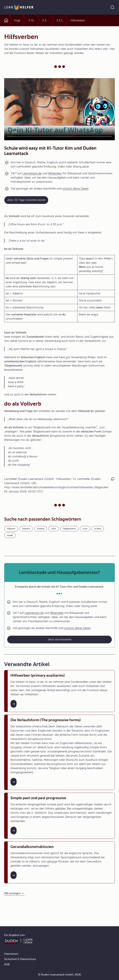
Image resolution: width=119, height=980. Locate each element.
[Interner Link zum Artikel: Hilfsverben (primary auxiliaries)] (14, 704)
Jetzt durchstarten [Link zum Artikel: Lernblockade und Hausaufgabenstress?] (59, 639)
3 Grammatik (40, 20)
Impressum (11, 954)
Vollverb (26, 529)
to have (98, 529)
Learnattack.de (32, 173)
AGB (7, 964)
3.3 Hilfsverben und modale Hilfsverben (58, 20)
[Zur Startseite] (19, 7)
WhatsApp (55, 173)
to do (85, 529)
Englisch (20, 20)
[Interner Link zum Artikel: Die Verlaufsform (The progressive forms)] (14, 782)
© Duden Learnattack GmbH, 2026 (59, 975)
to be (54, 529)
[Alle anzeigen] (14, 893)
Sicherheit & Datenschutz (20, 959)
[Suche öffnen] (112, 7)
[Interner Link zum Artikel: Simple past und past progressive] (14, 831)
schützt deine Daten (75, 189)
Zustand (41, 529)
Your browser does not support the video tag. (59, 109)
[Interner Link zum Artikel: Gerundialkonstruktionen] (14, 875)
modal (10, 535)
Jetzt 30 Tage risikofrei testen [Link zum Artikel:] (26, 200)
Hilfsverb (11, 529)
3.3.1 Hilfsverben (79, 20)
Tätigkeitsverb (69, 529)
